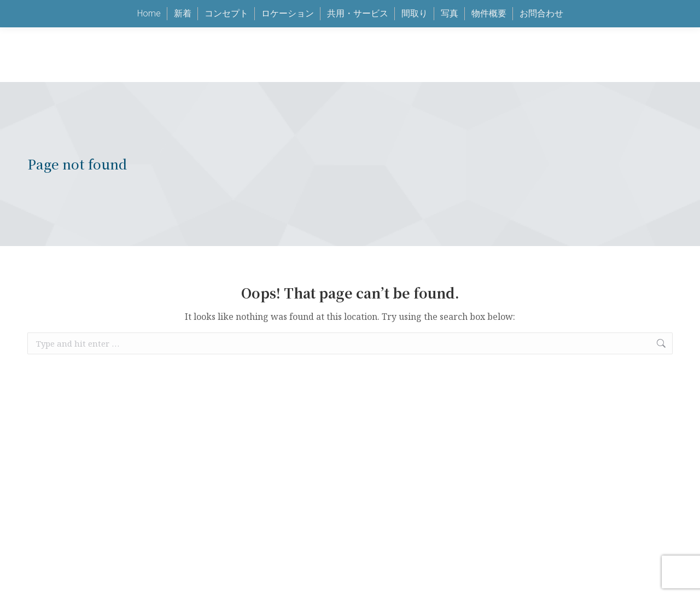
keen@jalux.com (504, 28)
